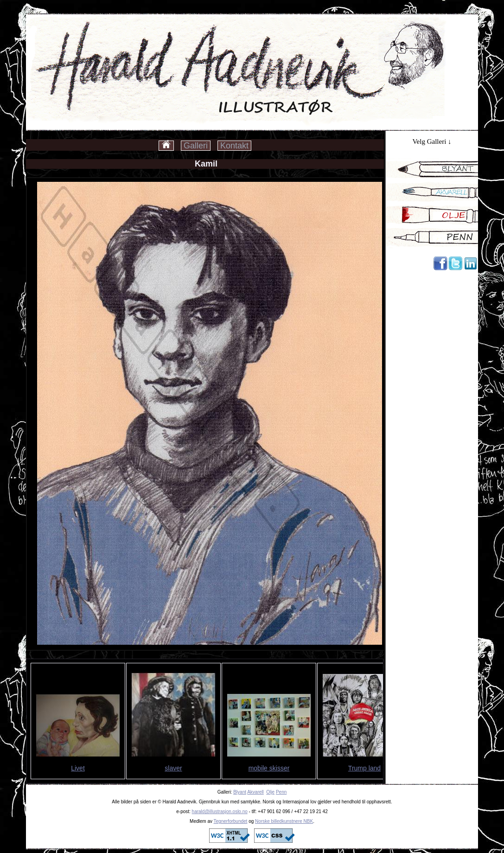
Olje (270, 792)
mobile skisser (269, 768)
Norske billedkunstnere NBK (284, 821)
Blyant (240, 792)
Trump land (364, 768)
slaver (173, 768)
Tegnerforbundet (231, 821)
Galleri (196, 146)
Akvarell (255, 792)
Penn (281, 792)
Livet (78, 768)
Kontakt (234, 146)
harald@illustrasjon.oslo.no (220, 811)
